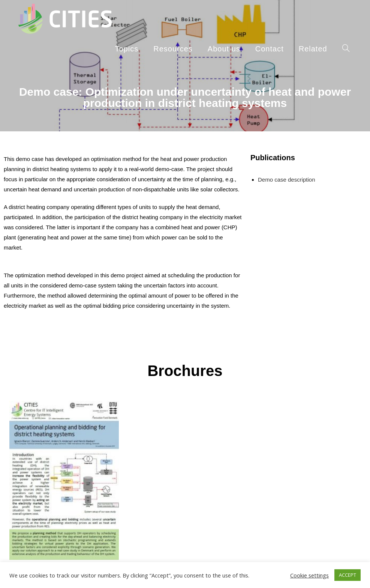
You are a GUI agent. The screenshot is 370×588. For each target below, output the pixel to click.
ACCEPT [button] (348, 575)
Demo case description (287, 180)
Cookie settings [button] (309, 575)
